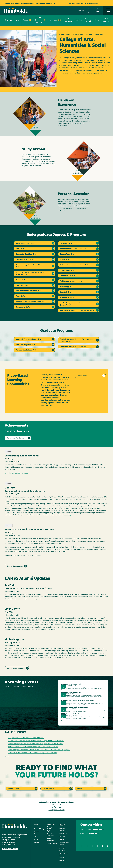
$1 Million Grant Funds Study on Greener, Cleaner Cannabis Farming (33, 747)
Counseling (63, 833)
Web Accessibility (39, 828)
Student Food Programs (64, 843)
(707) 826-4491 (57, 807)
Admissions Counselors (91, 830)
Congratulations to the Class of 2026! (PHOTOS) (26, 738)
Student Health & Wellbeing (63, 849)
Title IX (37, 840)
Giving (97, 20)
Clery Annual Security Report (64, 856)
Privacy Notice (37, 833)
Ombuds (62, 861)
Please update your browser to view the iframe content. (83, 703)
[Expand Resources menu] (59, 20)
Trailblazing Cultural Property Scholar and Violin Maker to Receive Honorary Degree (39, 750)
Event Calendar (68, 20)
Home (17, 20)
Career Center (52, 843)
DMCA (36, 837)
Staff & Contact (106, 20)
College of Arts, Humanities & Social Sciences (56, 802)
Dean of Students (62, 829)
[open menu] (108, 10)
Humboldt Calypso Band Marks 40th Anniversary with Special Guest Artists (36, 744)
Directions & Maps (10, 849)
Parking (62, 836)
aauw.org (67, 515)
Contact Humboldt (89, 834)
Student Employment (51, 835)
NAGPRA (78, 20)
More (7, 757)
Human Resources (50, 840)
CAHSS (8, 20)
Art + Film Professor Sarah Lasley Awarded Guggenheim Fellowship (33, 753)
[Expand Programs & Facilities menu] (45, 20)
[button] (81, 10)
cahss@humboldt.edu (57, 810)
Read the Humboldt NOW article (16, 473)
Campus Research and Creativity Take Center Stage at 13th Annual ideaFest (36, 741)
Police (62, 839)
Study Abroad (88, 20)
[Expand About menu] (30, 20)
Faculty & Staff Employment (51, 829)
